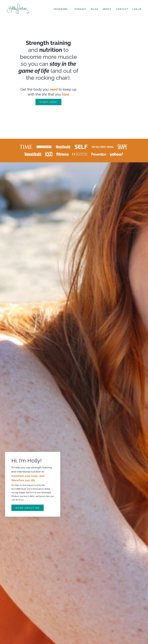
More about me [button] (28, 508)
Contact (122, 9)
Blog (95, 9)
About (107, 9)
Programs (62, 9)
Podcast (81, 9)
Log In (137, 9)
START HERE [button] (51, 102)
